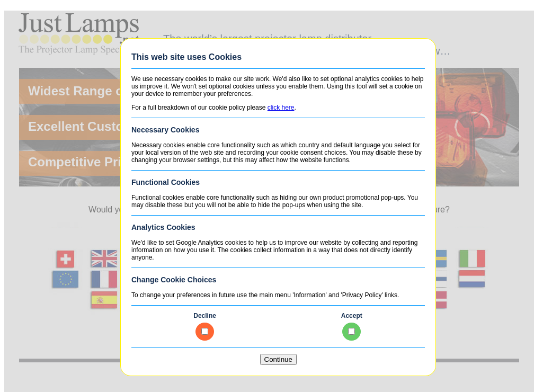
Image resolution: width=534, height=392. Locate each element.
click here (281, 108)
